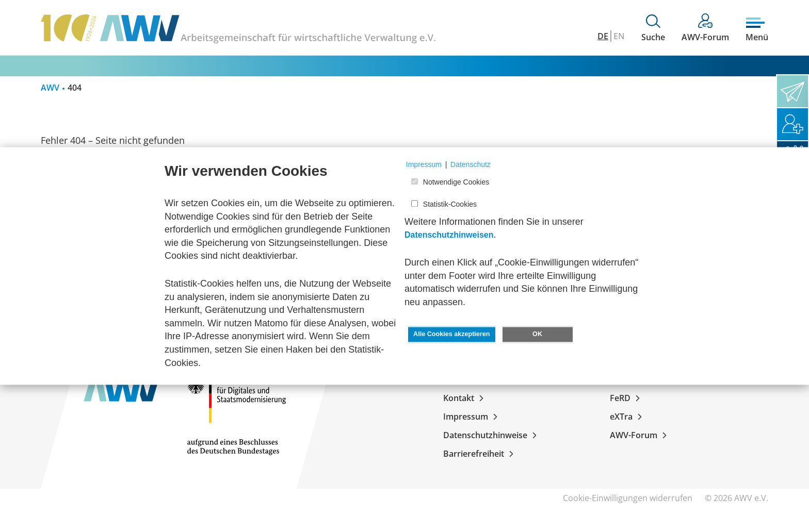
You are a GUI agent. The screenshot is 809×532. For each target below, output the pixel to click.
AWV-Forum (640, 435)
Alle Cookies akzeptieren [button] (451, 335)
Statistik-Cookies (450, 204)
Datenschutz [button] (471, 164)
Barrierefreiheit (480, 454)
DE (603, 36)
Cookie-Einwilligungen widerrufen (628, 498)
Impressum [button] (424, 164)
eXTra (628, 417)
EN (619, 36)
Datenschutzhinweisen (449, 235)
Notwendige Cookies (456, 182)
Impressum (472, 417)
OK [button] (537, 335)
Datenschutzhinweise (492, 435)
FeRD (627, 398)
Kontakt (465, 398)
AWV (50, 88)
